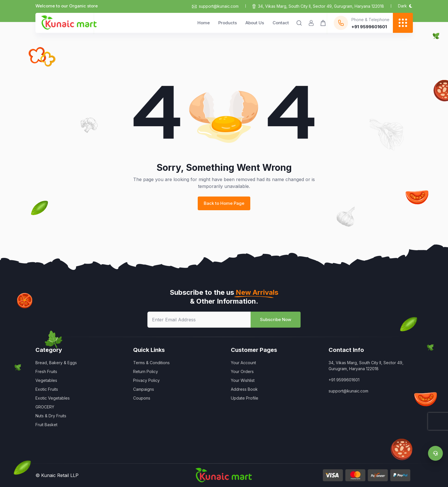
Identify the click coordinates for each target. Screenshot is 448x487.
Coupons (142, 398)
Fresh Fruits (46, 371)
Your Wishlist (243, 380)
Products (228, 23)
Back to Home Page (224, 203)
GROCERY (45, 407)
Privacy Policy (146, 380)
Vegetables (46, 380)
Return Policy (146, 371)
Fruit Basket (46, 425)
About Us (255, 23)
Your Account (243, 363)
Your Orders (242, 371)
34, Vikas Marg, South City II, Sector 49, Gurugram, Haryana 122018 (321, 6)
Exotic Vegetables (53, 398)
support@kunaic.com (215, 6)
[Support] (435, 453)
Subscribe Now (276, 319)
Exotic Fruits (47, 389)
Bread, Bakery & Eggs (56, 363)
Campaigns (144, 389)
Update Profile (245, 398)
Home (204, 23)
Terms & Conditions (151, 363)
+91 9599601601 (344, 380)
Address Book (244, 389)
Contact (281, 23)
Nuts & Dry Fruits (51, 416)
